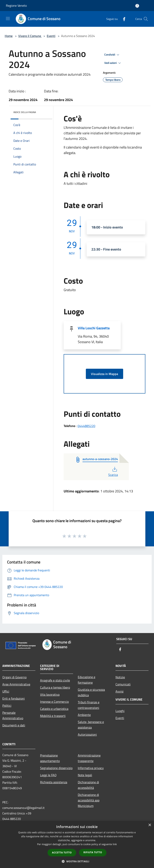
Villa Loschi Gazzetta (94, 328)
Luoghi (120, 711)
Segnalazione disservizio (56, 768)
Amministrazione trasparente (89, 758)
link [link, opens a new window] (115, 844)
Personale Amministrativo (13, 715)
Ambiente (84, 715)
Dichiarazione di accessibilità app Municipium (89, 800)
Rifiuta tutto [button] (93, 852)
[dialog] (77, 844)
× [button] (150, 825)
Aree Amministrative (16, 684)
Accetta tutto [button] (62, 853)
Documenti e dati (14, 725)
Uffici (6, 691)
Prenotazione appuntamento (50, 758)
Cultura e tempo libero (55, 687)
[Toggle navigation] (8, 19)
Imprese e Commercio (54, 702)
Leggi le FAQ (48, 775)
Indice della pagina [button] (25, 112)
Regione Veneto (16, 6)
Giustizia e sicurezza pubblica (91, 692)
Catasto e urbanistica (54, 709)
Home (9, 36)
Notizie (120, 677)
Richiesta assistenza (54, 782)
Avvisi (120, 691)
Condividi (112, 55)
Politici (7, 706)
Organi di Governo (14, 677)
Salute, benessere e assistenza (91, 725)
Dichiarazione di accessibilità (88, 785)
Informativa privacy (91, 768)
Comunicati (123, 684)
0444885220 (86, 426)
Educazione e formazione (87, 680)
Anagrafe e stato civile (55, 680)
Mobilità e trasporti (53, 716)
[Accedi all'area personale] (137, 6)
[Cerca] (146, 19)
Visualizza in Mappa (104, 374)
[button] (77, 861)
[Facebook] (123, 19)
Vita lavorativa (50, 694)
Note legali (85, 775)
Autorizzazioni (87, 734)
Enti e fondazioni (14, 698)
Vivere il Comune (30, 36)
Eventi (51, 36)
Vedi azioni (113, 63)
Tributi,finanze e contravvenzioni (89, 705)
